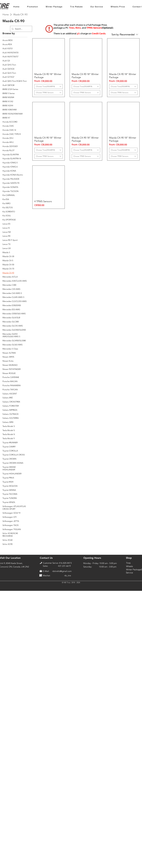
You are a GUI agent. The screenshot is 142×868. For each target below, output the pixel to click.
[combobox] (49, 87)
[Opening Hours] (92, 558)
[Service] (129, 573)
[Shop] (129, 558)
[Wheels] (129, 566)
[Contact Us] (46, 558)
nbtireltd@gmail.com (62, 571)
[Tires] (128, 563)
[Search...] (21, 29)
